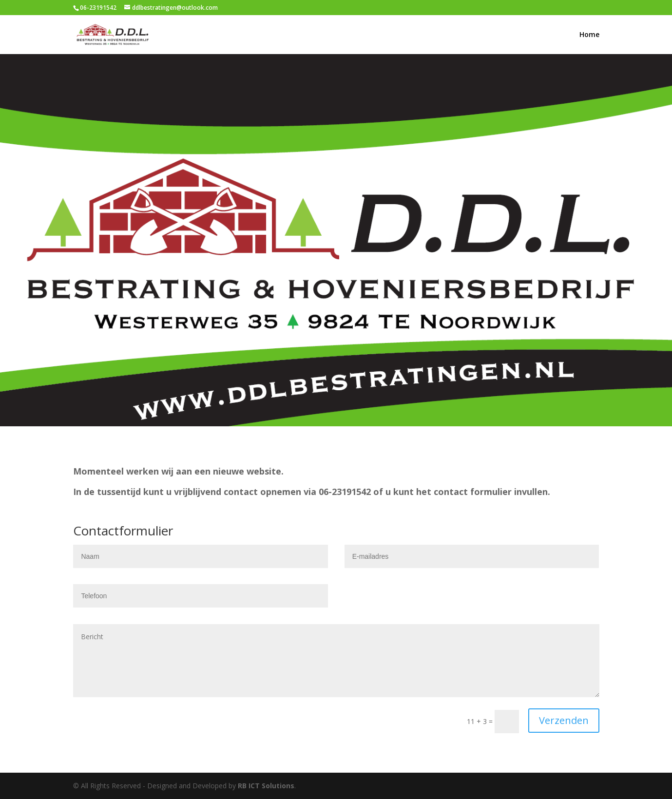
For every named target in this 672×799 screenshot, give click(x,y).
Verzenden (564, 720)
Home (589, 35)
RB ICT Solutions (266, 786)
